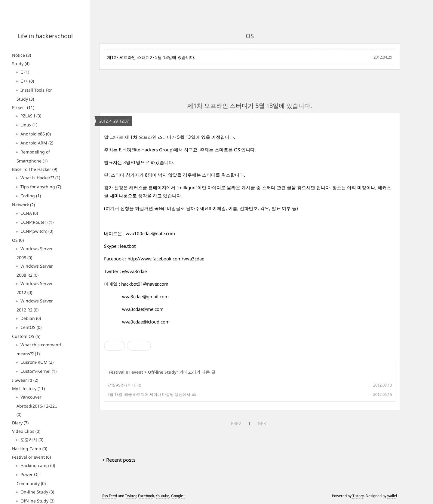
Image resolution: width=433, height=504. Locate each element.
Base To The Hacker (35, 169)
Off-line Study (37, 501)
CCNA (29, 213)
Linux (28, 125)
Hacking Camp (30, 449)
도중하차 (31, 440)
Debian (30, 318)
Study (21, 64)
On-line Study (37, 492)
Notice (21, 55)
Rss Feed (110, 496)
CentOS (30, 327)
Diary (20, 423)
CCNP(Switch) (36, 231)
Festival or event (31, 457)
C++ (27, 81)
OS (18, 240)
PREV (236, 423)
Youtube (163, 496)
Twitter (131, 496)
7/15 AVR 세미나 (121, 385)
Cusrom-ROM (36, 362)
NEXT (263, 423)
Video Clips (26, 431)
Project (23, 107)
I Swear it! (25, 380)
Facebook (146, 496)
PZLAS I (30, 116)
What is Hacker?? (40, 178)
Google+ (178, 496)
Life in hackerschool (45, 36)
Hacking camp (37, 465)
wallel (392, 496)
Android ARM (36, 143)
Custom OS (26, 336)
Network (23, 205)
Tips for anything (40, 187)
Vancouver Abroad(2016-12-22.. (37, 406)
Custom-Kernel (38, 371)
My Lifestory (28, 389)
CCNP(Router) (36, 222)
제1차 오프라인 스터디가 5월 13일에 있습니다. (151, 57)
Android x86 (35, 134)
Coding (30, 196)
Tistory (358, 496)
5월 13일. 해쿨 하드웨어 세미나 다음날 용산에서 (149, 394)
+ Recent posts (119, 460)
